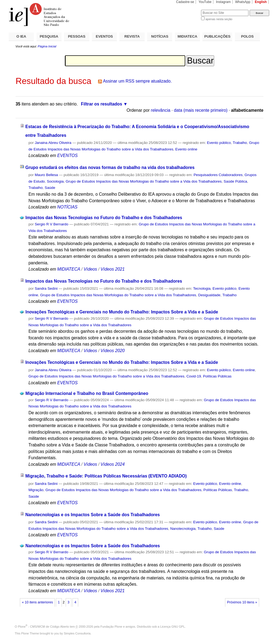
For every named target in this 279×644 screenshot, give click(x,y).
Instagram (223, 2)
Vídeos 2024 (113, 464)
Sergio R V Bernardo (51, 224)
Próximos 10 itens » (242, 602)
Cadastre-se (185, 2)
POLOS (247, 36)
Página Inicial (47, 46)
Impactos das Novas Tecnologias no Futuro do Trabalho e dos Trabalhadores (104, 218)
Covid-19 (194, 376)
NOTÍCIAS (160, 36)
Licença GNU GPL (172, 627)
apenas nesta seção (219, 19)
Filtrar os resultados (101, 104)
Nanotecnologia (183, 529)
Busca (188, 10)
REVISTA (132, 36)
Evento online (186, 149)
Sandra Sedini (46, 288)
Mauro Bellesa (46, 175)
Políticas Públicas (217, 376)
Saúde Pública (235, 181)
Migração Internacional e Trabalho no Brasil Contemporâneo (87, 393)
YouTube (205, 2)
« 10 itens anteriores (37, 602)
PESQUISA (49, 36)
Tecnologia (202, 288)
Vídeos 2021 (113, 269)
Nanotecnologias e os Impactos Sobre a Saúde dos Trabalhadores (93, 515)
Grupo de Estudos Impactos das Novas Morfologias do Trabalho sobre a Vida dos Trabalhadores (144, 181)
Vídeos (90, 269)
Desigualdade (209, 295)
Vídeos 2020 (113, 351)
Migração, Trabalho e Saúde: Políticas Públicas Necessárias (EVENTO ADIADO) (106, 476)
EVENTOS (104, 36)
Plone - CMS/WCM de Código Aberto (44, 627)
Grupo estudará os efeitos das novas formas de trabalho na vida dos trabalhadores (110, 167)
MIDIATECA (187, 36)
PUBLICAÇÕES (217, 36)
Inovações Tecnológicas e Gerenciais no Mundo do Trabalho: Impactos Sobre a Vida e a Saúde (122, 312)
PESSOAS (77, 36)
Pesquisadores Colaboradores (218, 175)
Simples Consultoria (77, 633)
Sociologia (55, 181)
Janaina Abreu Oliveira (53, 143)
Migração (36, 490)
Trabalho (240, 143)
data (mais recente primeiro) (201, 110)
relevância (161, 110)
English (261, 2)
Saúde (50, 188)
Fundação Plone (111, 627)
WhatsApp (243, 2)
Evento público (219, 143)
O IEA (21, 36)
